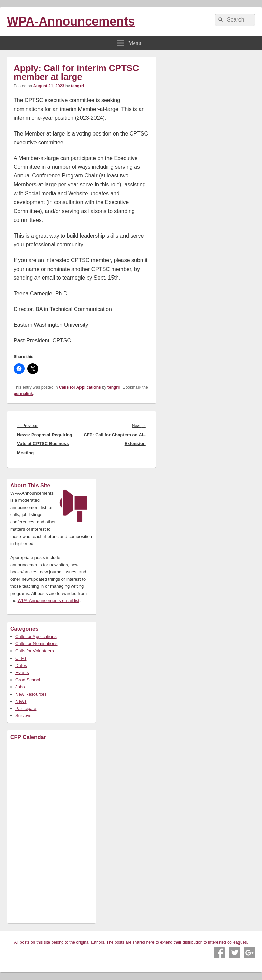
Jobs (20, 687)
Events (22, 673)
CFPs (21, 658)
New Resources (31, 694)
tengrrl (77, 86)
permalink (23, 394)
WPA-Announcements (71, 21)
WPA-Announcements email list (49, 601)
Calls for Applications (80, 387)
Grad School (28, 680)
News (21, 701)
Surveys (23, 716)
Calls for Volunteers (35, 651)
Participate (26, 708)
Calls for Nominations (37, 644)
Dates (21, 665)
